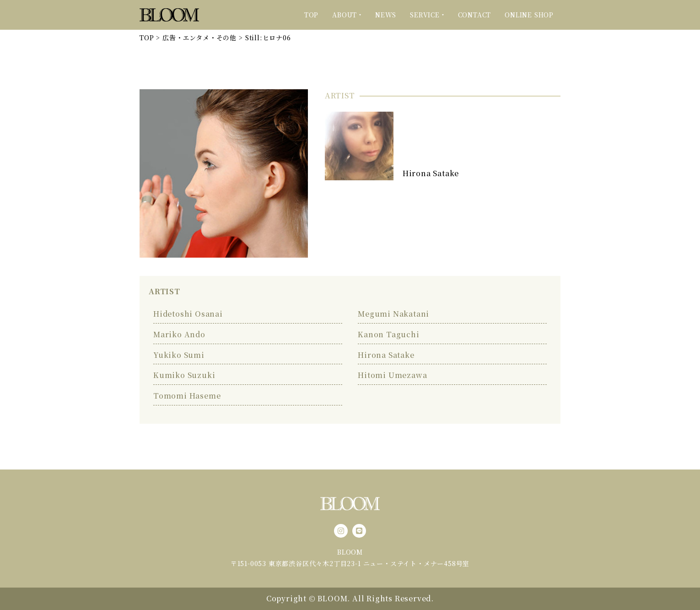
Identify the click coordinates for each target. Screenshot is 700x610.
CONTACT (475, 15)
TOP (311, 15)
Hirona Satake (431, 173)
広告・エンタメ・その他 (199, 38)
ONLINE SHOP (529, 15)
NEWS (386, 15)
